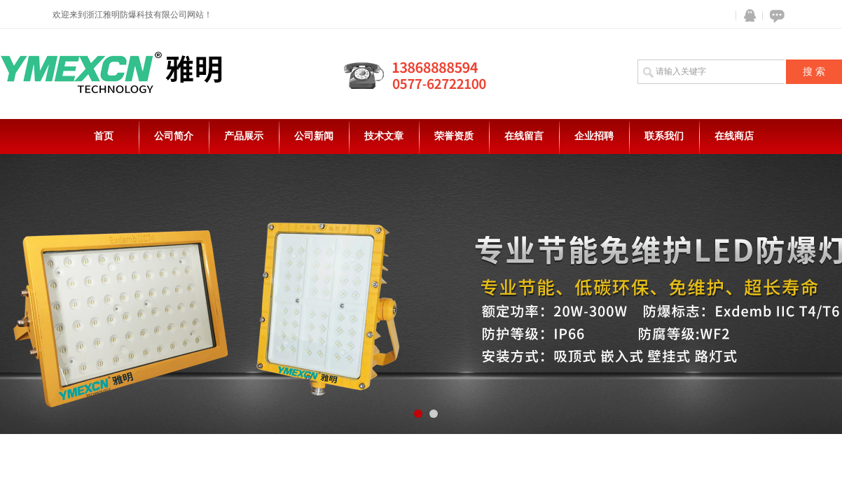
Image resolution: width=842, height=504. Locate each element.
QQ (747, 16)
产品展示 (244, 136)
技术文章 (384, 136)
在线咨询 (775, 16)
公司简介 (174, 136)
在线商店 (734, 136)
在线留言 (524, 136)
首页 (104, 136)
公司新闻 (314, 136)
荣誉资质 (454, 136)
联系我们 (664, 136)
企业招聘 (594, 136)
